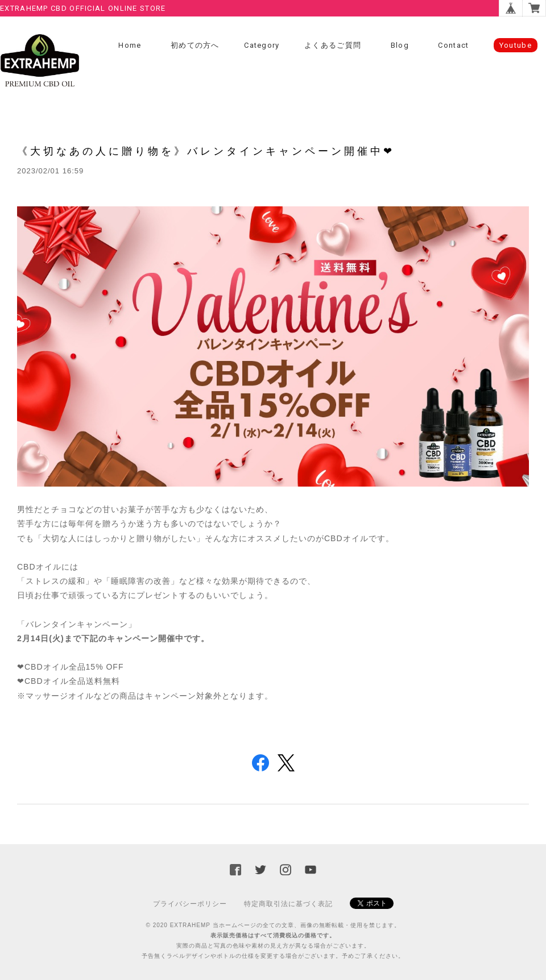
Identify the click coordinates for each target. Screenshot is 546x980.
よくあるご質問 (333, 45)
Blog (400, 45)
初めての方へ (195, 45)
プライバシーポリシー (190, 904)
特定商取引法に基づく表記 (288, 904)
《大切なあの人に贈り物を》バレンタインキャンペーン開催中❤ (206, 151)
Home (130, 45)
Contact (453, 45)
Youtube (516, 45)
